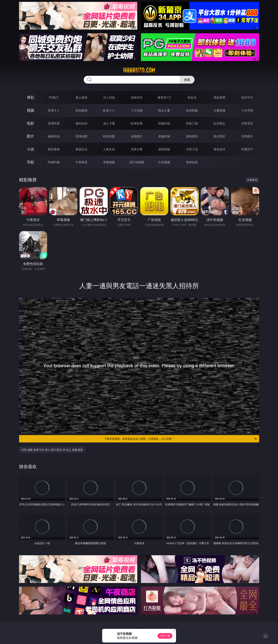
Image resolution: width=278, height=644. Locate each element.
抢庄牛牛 (247, 97)
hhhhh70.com (139, 70)
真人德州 (81, 97)
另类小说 (192, 149)
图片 (30, 136)
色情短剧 (192, 162)
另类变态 (247, 123)
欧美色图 (109, 136)
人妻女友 (109, 149)
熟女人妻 (164, 110)
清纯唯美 (192, 136)
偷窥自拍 (54, 136)
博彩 (30, 97)
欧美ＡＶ (109, 110)
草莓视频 (109, 162)
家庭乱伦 (81, 149)
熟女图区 (219, 136)
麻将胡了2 (164, 97)
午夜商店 (81, 162)
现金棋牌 (219, 97)
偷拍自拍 (81, 123)
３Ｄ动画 (137, 110)
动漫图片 (137, 136)
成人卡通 (109, 123)
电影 (30, 123)
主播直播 (219, 110)
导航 (30, 162)
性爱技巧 (247, 149)
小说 (30, 149)
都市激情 (54, 149)
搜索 (187, 80)
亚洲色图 (81, 136)
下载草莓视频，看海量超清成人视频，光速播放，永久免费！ (181, 439)
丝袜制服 (192, 110)
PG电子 (54, 97)
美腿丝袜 (164, 136)
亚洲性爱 (54, 123)
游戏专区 (137, 97)
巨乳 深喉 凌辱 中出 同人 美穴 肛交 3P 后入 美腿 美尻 (52, 450)
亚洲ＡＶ (54, 110)
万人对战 (109, 97)
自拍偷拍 (81, 110)
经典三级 (192, 123)
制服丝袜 (164, 123)
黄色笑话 (219, 149)
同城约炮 (54, 162)
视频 (30, 110)
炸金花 (192, 97)
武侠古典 (137, 149)
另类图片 (247, 136)
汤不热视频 (137, 162)
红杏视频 (164, 162)
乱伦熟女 (219, 123)
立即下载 (165, 636)
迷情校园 (164, 149)
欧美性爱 (137, 123)
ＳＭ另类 (247, 110)
